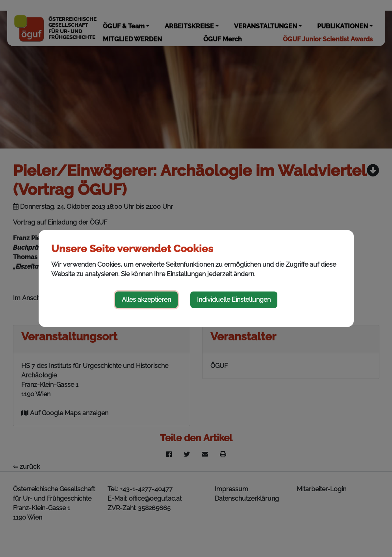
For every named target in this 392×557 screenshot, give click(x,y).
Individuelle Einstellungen (234, 300)
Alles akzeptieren (146, 300)
